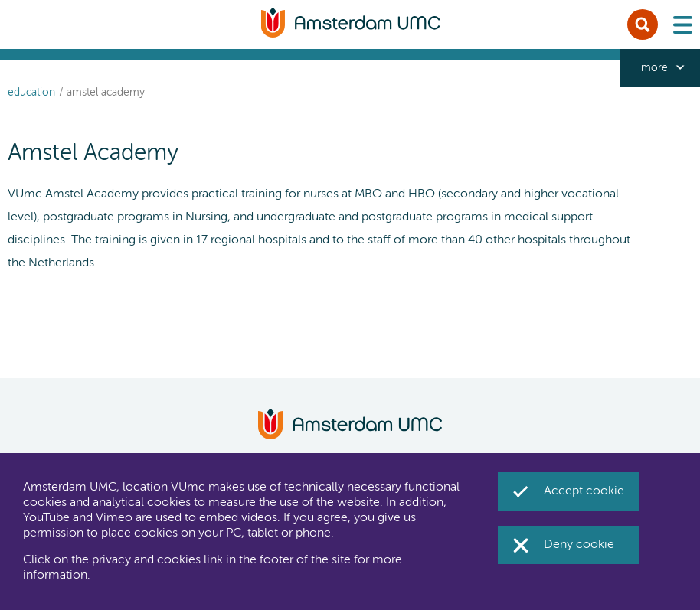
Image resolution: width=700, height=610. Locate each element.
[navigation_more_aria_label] (660, 68)
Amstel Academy (106, 93)
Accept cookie (584, 491)
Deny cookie (579, 545)
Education (31, 93)
